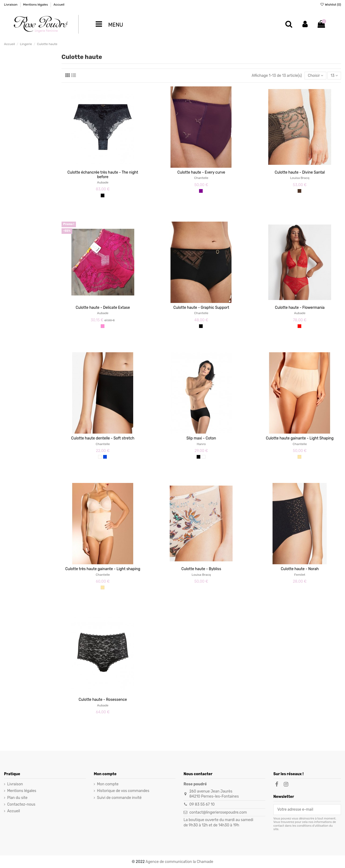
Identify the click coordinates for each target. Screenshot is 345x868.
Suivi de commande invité (119, 798)
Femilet (300, 575)
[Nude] (299, 457)
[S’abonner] (337, 810)
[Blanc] (204, 457)
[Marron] (299, 191)
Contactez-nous (21, 804)
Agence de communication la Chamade (179, 862)
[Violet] (201, 191)
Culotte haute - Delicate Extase (103, 308)
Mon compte (108, 784)
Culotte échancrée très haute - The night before (103, 175)
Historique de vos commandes (123, 791)
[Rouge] (299, 326)
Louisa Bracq (300, 178)
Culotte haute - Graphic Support (201, 308)
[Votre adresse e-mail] (303, 810)
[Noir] (103, 195)
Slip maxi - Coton (201, 438)
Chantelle (201, 178)
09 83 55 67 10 (202, 804)
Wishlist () (330, 5)
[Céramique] (105, 457)
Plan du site (17, 798)
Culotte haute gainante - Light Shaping (300, 438)
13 (334, 76)
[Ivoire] (100, 457)
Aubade (103, 182)
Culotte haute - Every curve (201, 172)
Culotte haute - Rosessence (103, 700)
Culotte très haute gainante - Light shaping (103, 569)
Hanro (201, 444)
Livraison (11, 5)
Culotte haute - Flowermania (300, 308)
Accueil (59, 5)
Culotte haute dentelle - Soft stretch (103, 438)
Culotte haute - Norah (300, 569)
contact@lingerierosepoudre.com (218, 812)
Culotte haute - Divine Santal (300, 172)
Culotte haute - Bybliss (201, 569)
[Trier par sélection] (315, 76)
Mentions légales (36, 5)
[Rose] (103, 326)
